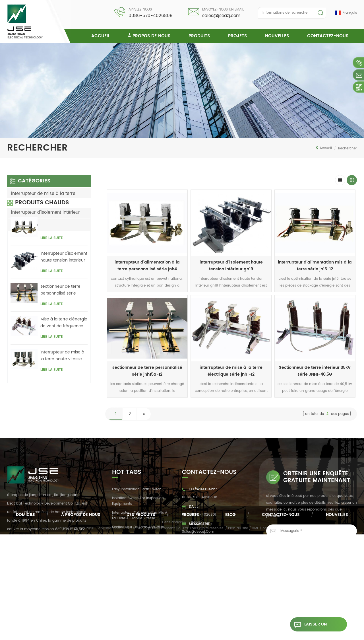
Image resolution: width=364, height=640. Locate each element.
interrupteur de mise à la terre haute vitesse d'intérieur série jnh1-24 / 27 (63, 398)
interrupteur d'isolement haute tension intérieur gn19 (231, 266)
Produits (199, 36)
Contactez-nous (328, 36)
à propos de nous (149, 36)
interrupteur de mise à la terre (138, 570)
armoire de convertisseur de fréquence (136, 558)
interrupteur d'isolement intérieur (45, 212)
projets (237, 36)
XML (255, 634)
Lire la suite (52, 280)
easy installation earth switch (137, 494)
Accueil (101, 36)
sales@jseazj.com (221, 16)
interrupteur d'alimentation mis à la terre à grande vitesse (140, 520)
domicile (25, 616)
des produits (141, 616)
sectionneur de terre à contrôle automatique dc (139, 544)
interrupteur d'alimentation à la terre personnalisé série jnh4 (147, 266)
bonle (196, 628)
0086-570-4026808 (151, 16)
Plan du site (238, 634)
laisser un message (308, 624)
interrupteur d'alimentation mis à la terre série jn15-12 (315, 266)
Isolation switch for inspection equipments (138, 506)
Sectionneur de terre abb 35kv (138, 532)
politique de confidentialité (285, 634)
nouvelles (277, 36)
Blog (230, 616)
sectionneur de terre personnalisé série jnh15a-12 (60, 332)
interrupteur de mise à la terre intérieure (43, 197)
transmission (25, 225)
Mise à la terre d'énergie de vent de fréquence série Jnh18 (64, 365)
